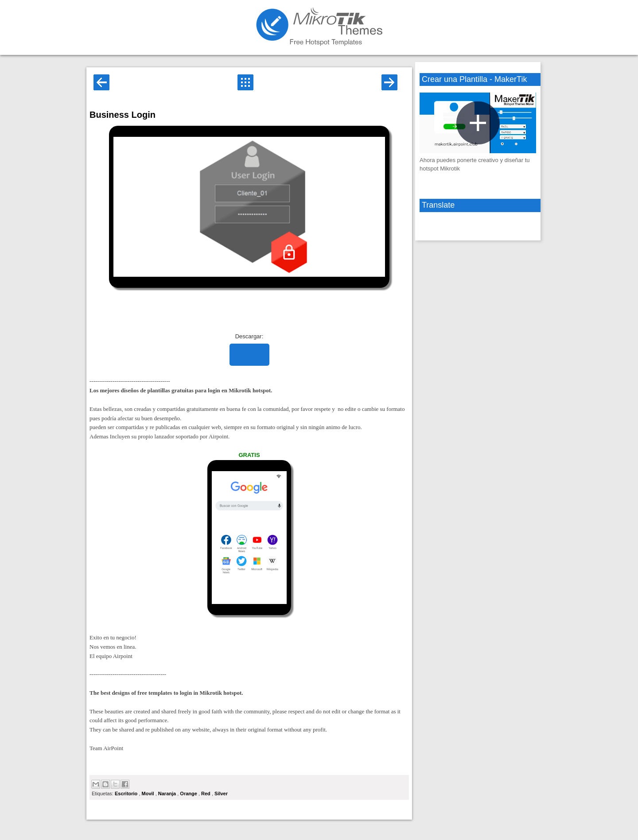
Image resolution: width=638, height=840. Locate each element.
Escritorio (127, 794)
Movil (149, 794)
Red (206, 794)
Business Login (123, 115)
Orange (189, 794)
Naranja (168, 794)
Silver (221, 794)
